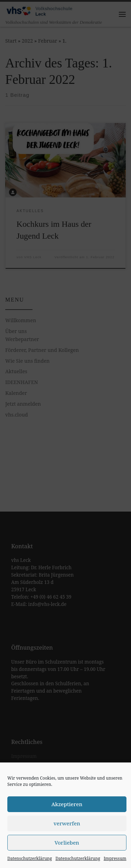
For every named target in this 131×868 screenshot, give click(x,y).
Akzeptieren (67, 804)
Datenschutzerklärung (30, 858)
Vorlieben (67, 842)
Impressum (115, 858)
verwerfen (67, 823)
